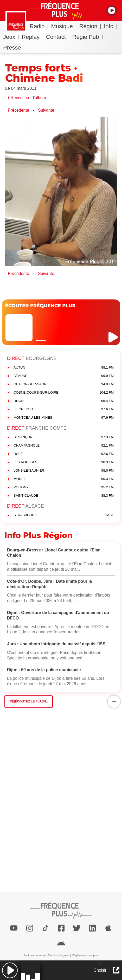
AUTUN (64, 368)
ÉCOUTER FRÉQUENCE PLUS (40, 306)
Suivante (46, 110)
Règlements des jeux (85, 955)
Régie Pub (87, 37)
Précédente (18, 110)
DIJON (64, 401)
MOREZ (64, 479)
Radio (39, 26)
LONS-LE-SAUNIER (64, 471)
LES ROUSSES (64, 462)
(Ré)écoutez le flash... (29, 701)
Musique (63, 26)
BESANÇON (64, 437)
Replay (32, 37)
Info (110, 26)
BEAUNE (64, 376)
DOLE (64, 454)
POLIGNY (64, 487)
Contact (58, 37)
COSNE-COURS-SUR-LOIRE (64, 393)
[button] (10, 970)
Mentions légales (59, 955)
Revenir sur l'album (27, 98)
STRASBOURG (64, 515)
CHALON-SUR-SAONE (64, 384)
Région (90, 26)
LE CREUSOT (64, 409)
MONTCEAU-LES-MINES (64, 418)
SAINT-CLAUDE (64, 496)
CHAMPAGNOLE (64, 446)
